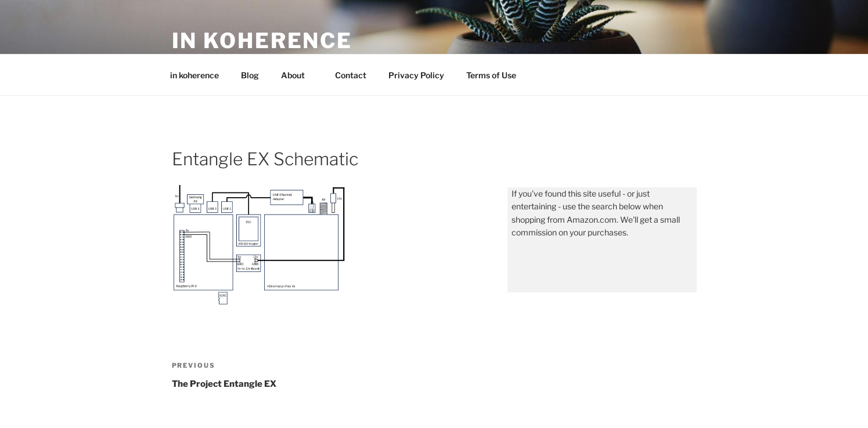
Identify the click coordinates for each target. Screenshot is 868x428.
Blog (250, 75)
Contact (351, 75)
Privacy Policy (416, 75)
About (298, 75)
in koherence (262, 41)
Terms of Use (491, 75)
